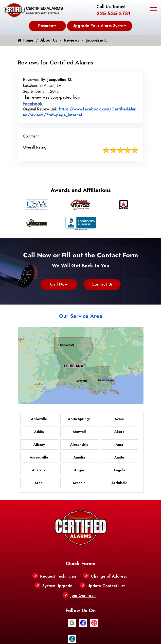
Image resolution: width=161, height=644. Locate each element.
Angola (119, 470)
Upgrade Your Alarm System (100, 26)
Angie (79, 470)
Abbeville (39, 419)
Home (26, 40)
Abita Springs (79, 419)
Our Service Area (81, 316)
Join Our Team (83, 595)
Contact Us (102, 284)
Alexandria (79, 445)
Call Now (59, 284)
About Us (49, 40)
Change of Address (109, 576)
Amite (119, 457)
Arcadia (79, 483)
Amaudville (39, 457)
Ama (119, 445)
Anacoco (39, 470)
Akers (119, 432)
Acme (119, 419)
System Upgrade (57, 586)
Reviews (72, 40)
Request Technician (58, 576)
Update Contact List (106, 586)
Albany (39, 445)
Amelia (79, 457)
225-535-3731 (113, 14)
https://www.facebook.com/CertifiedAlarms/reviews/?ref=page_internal (79, 112)
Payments (47, 26)
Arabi (39, 483)
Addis (39, 432)
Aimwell (79, 432)
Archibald (119, 483)
